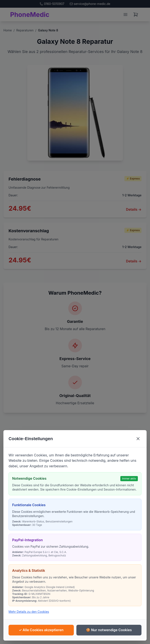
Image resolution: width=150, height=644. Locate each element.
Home (8, 30)
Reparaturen (25, 30)
